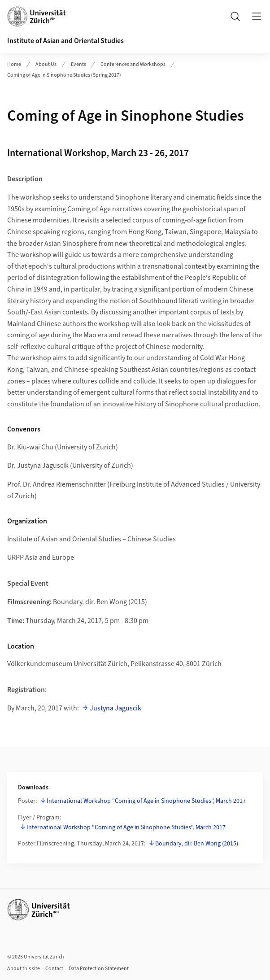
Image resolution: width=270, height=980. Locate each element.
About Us (46, 64)
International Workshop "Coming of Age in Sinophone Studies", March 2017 (146, 801)
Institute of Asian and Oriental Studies (65, 41)
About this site (24, 969)
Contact (54, 969)
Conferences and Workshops (133, 64)
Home (14, 64)
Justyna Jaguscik (115, 708)
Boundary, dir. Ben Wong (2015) (197, 844)
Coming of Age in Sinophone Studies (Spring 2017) (64, 75)
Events (78, 64)
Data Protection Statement (99, 969)
